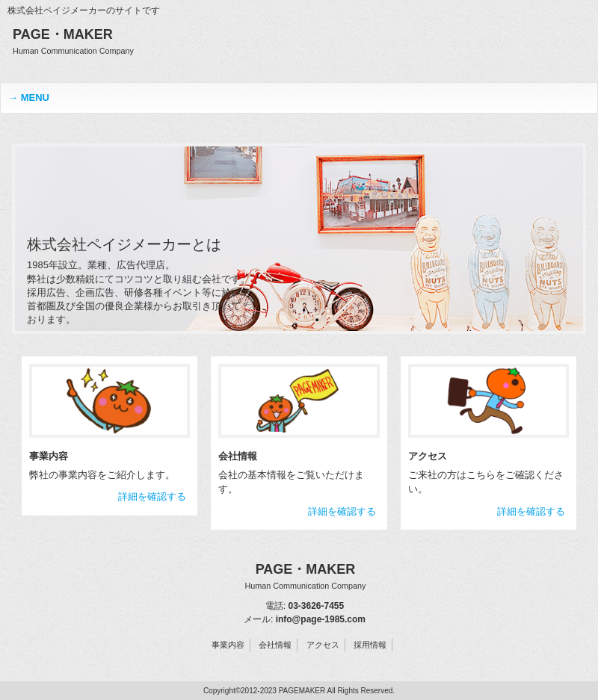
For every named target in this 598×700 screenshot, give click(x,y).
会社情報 (275, 645)
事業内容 (228, 645)
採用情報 (370, 645)
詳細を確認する (152, 496)
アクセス (323, 645)
